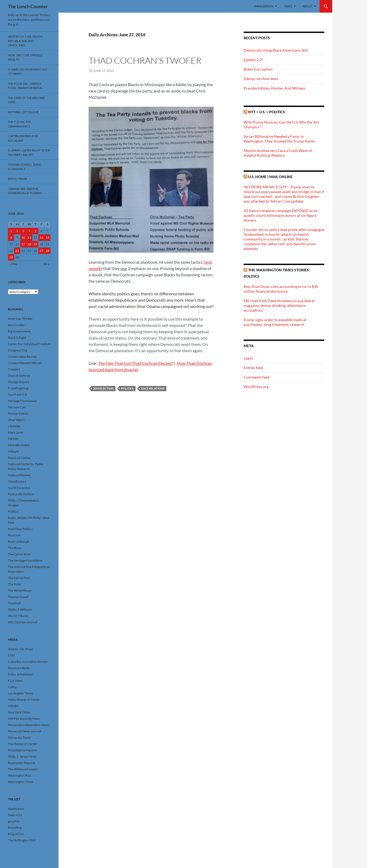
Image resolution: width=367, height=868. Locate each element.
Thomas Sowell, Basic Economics (25, 167)
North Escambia (19, 488)
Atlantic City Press (20, 649)
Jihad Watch (16, 420)
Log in (248, 358)
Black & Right (17, 338)
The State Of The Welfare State (26, 100)
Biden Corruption (258, 69)
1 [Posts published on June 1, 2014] (11, 231)
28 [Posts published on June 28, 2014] (47, 251)
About (308, 6)
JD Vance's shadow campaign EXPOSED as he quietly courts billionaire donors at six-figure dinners (281, 215)
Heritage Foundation (22, 401)
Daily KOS (15, 815)
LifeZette (14, 426)
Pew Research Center (23, 744)
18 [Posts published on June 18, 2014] (29, 244)
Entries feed (253, 368)
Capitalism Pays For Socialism (23, 138)
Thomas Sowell (18, 597)
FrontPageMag (18, 388)
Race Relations (153, 388)
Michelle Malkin (19, 445)
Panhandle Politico (21, 494)
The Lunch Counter (28, 6)
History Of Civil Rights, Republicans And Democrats (25, 41)
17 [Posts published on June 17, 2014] (23, 244)
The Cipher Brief (19, 554)
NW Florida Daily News (24, 719)
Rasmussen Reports (21, 763)
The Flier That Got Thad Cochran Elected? (136, 363)
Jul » (46, 264)
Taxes (288, 6)
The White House (20, 590)
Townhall (14, 603)
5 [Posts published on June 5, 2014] (35, 231)
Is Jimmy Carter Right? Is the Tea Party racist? (29, 153)
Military (13, 451)
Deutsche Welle (19, 668)
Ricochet (14, 535)
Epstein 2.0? (253, 60)
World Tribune (18, 616)
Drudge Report (18, 382)
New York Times (19, 712)
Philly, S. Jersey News (22, 756)
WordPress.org (256, 387)
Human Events (18, 413)
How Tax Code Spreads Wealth (25, 57)
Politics (127, 388)
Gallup (13, 687)
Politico (13, 511)
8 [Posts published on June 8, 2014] (11, 237)
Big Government (19, 331)
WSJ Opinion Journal (23, 622)
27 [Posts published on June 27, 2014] (41, 251)
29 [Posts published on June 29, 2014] (11, 257)
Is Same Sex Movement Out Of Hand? (28, 72)
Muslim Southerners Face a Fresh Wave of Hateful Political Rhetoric (278, 153)
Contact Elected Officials (25, 363)
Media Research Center (24, 700)
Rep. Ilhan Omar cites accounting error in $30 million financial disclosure (281, 289)
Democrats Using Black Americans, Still (276, 50)
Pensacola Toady (19, 737)
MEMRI (13, 439)
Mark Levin (16, 432)
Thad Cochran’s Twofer (145, 60)
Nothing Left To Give (23, 112)
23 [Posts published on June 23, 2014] (17, 251)
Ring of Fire (16, 834)
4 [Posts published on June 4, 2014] (29, 231)
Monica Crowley (19, 458)
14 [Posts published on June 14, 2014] (47, 237)
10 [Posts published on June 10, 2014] (23, 237)
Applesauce (16, 809)
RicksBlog (15, 828)
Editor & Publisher (20, 674)
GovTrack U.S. (18, 394)
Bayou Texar (17, 179)
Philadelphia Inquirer (23, 750)
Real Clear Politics (20, 529)
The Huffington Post (22, 840)
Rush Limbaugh (19, 541)
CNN (11, 655)
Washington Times (21, 782)
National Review (19, 475)
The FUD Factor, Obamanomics (20, 124)
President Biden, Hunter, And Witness (274, 88)
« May (13, 264)
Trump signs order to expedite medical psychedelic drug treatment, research (275, 322)
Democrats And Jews (261, 79)
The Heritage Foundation (25, 560)
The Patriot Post (19, 578)
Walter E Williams (20, 609)
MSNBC (13, 706)
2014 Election (103, 388)
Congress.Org (18, 350)
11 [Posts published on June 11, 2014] (29, 237)
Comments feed (257, 377)
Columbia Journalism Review (28, 662)
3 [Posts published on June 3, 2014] (23, 231)
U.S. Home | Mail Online (270, 177)
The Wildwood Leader (23, 769)
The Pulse (15, 584)
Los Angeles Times (20, 693)
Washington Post (20, 775)
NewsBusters (17, 481)
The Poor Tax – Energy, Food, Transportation (25, 86)
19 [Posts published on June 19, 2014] (35, 244)
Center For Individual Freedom (29, 344)
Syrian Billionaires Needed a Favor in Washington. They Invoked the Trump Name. (279, 139)
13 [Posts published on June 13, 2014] (41, 237)
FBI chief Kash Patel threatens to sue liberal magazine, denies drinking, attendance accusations (279, 305)
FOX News (15, 681)
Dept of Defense (19, 376)
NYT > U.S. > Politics (267, 112)
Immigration (264, 6)
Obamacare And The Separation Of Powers (25, 191)
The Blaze (15, 548)
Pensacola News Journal (25, 731)
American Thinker (20, 319)
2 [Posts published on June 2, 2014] (17, 231)
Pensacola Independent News (28, 725)
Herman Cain (17, 407)
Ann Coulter (16, 325)
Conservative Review (22, 357)
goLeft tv (14, 821)
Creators (14, 369)
